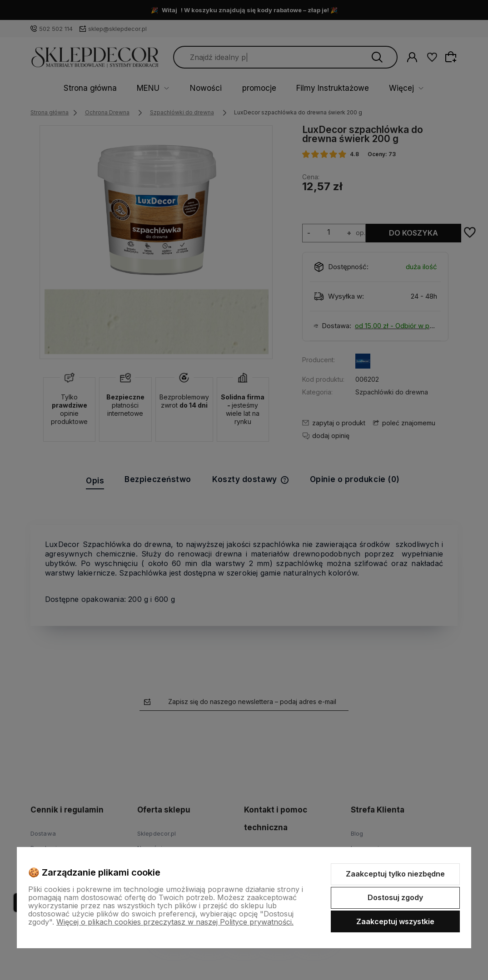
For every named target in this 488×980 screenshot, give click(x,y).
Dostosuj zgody (395, 897)
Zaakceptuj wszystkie (395, 921)
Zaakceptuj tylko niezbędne (395, 874)
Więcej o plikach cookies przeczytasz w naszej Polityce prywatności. (175, 922)
